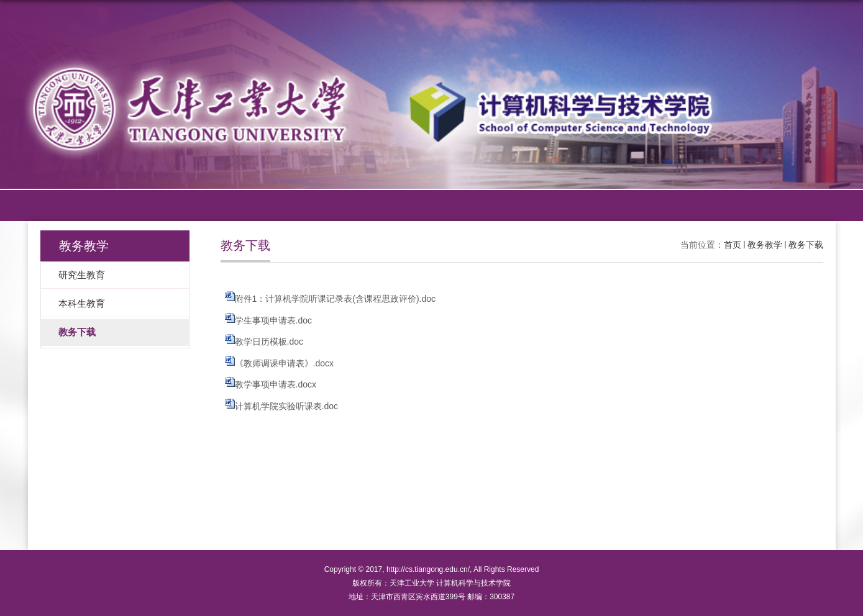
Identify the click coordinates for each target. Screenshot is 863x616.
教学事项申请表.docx (276, 384)
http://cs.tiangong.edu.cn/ (428, 569)
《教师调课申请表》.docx (284, 363)
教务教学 (765, 245)
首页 (733, 245)
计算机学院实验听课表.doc (286, 406)
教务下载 (806, 245)
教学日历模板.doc (269, 342)
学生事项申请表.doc (273, 320)
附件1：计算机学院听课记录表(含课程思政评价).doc (336, 299)
